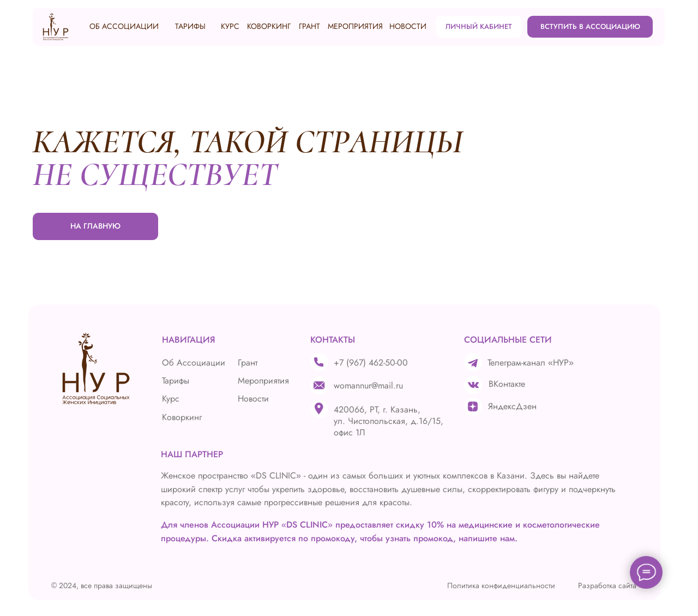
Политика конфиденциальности (501, 585)
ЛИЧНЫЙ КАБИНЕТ (479, 26)
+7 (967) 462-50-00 (371, 363)
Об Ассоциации (194, 363)
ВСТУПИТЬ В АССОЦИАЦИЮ (590, 26)
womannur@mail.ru (368, 385)
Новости (253, 399)
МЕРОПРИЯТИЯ (355, 26)
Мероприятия (263, 381)
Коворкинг (182, 417)
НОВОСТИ (408, 26)
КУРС (230, 26)
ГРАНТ (309, 26)
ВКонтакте (507, 384)
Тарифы (176, 381)
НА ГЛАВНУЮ (95, 226)
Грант (248, 363)
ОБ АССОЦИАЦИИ (124, 26)
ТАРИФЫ (190, 26)
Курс (171, 399)
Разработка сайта (607, 585)
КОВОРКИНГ (269, 26)
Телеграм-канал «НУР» (531, 363)
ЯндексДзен (512, 406)
